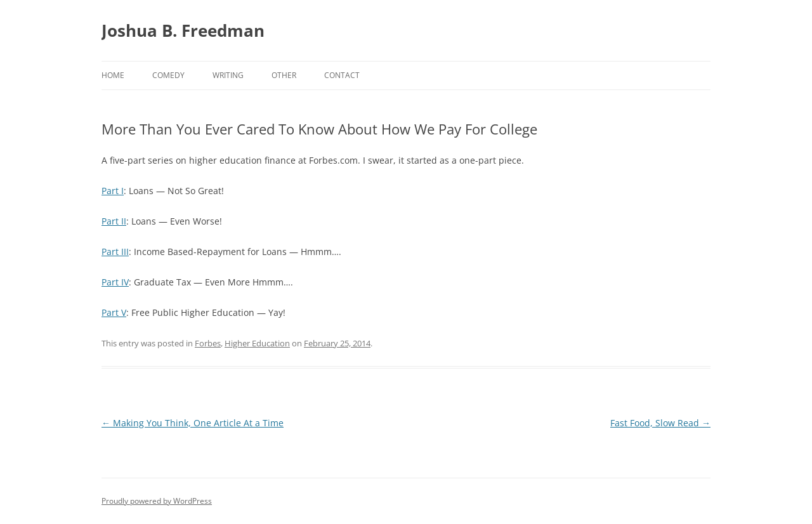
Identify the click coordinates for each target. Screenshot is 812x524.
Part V (114, 312)
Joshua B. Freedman (183, 30)
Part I (113, 191)
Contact (342, 75)
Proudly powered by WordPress (157, 501)
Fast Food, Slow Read (660, 423)
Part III (115, 252)
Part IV (115, 282)
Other (284, 75)
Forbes (208, 343)
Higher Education (257, 343)
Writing (228, 75)
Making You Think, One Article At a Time (193, 423)
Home (113, 75)
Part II (114, 221)
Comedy (168, 75)
